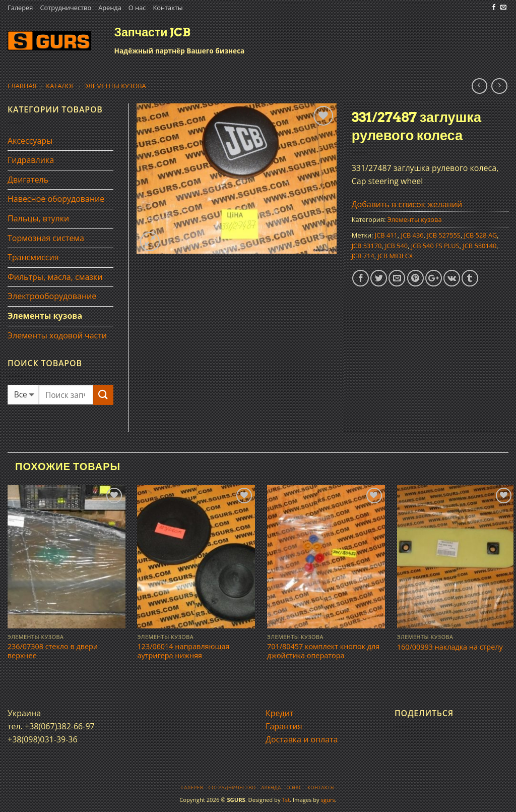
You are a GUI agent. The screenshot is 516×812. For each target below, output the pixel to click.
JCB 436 (412, 235)
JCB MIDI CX (395, 256)
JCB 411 (386, 235)
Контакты (168, 8)
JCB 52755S (444, 235)
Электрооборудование (52, 296)
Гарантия (284, 726)
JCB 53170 (367, 246)
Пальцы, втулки (38, 218)
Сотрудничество (66, 8)
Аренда (110, 8)
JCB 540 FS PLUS (435, 246)
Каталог (60, 86)
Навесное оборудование (56, 199)
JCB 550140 (479, 246)
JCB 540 (396, 246)
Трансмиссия (33, 257)
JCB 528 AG (481, 235)
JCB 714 (363, 256)
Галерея (20, 8)
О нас (137, 8)
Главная (22, 86)
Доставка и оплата (302, 739)
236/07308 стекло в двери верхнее (53, 651)
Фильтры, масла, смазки (55, 277)
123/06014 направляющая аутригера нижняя (183, 651)
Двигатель (28, 180)
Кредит (279, 713)
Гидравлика (31, 160)
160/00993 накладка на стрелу (450, 647)
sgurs (328, 800)
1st (286, 800)
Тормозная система (46, 238)
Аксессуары (30, 141)
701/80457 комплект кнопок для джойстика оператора (323, 651)
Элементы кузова (115, 86)
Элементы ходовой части (57, 335)
